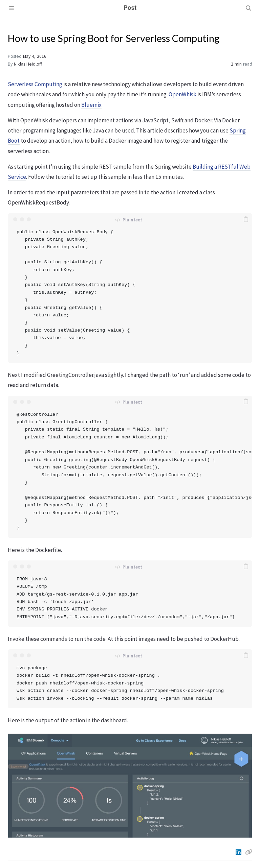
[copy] (246, 219)
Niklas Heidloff (28, 64)
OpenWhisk (182, 94)
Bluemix (91, 105)
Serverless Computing (35, 84)
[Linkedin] (239, 852)
